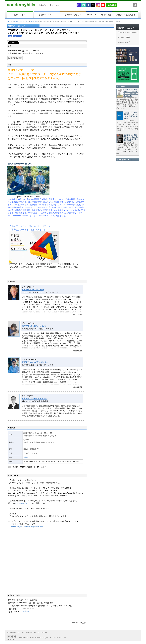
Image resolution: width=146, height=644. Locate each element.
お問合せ (45, 5)
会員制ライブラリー (73, 15)
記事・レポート (21, 15)
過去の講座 (34, 21)
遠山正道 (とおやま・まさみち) (35, 399)
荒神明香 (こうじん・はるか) (34, 326)
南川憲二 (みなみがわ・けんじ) (35, 362)
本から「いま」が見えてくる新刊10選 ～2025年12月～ (131, 139)
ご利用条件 (44, 633)
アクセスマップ (57, 5)
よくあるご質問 (124, 37)
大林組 (26, 457)
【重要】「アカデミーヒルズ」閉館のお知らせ (131, 116)
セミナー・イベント (47, 15)
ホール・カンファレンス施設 (99, 15)
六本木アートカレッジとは (128, 32)
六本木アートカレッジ (21, 21)
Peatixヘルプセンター (24, 503)
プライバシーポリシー (28, 633)
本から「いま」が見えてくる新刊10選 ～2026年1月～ (131, 94)
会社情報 (13, 633)
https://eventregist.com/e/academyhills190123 (25, 526)
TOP (8, 21)
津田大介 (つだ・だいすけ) (33, 290)
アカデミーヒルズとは (125, 15)
